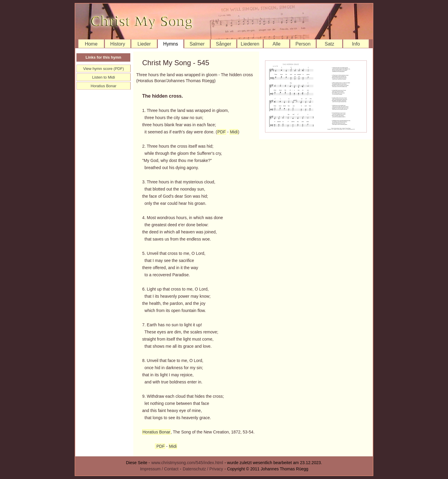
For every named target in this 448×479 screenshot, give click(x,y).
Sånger (224, 44)
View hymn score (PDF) (103, 69)
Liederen (250, 44)
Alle (277, 44)
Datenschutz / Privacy (203, 469)
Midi (234, 132)
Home (91, 44)
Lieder (144, 44)
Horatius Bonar (156, 432)
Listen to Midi (104, 77)
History (118, 44)
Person (303, 44)
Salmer (197, 44)
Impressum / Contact (159, 469)
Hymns (171, 44)
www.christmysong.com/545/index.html (187, 463)
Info (356, 44)
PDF (222, 132)
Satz (329, 44)
